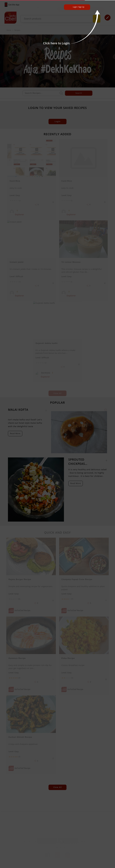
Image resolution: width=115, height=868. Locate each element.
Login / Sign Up (79, 7)
